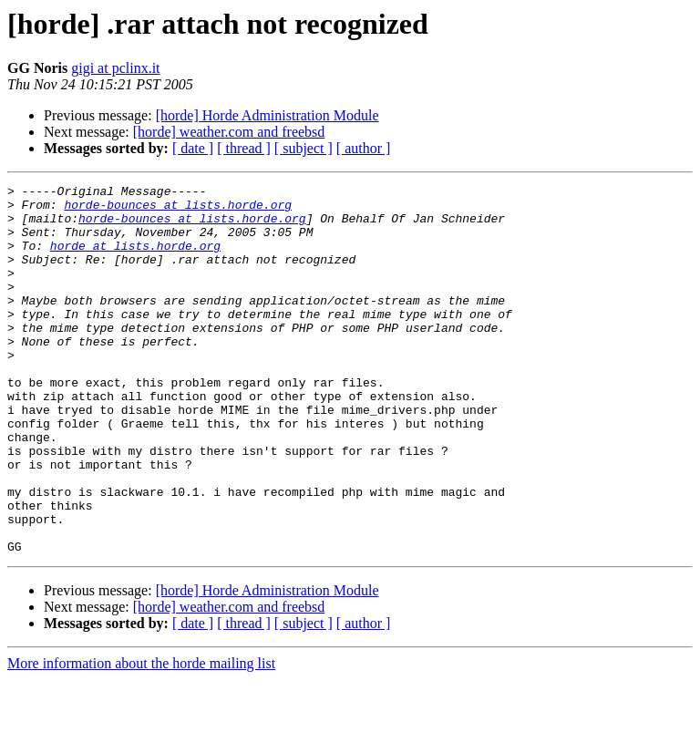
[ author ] (364, 148)
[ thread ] (244, 148)
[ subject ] (304, 148)
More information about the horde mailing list (141, 737)
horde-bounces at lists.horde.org (178, 210)
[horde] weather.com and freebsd (229, 132)
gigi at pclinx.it (115, 68)
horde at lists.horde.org (135, 259)
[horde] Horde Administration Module (268, 115)
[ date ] (193, 148)
